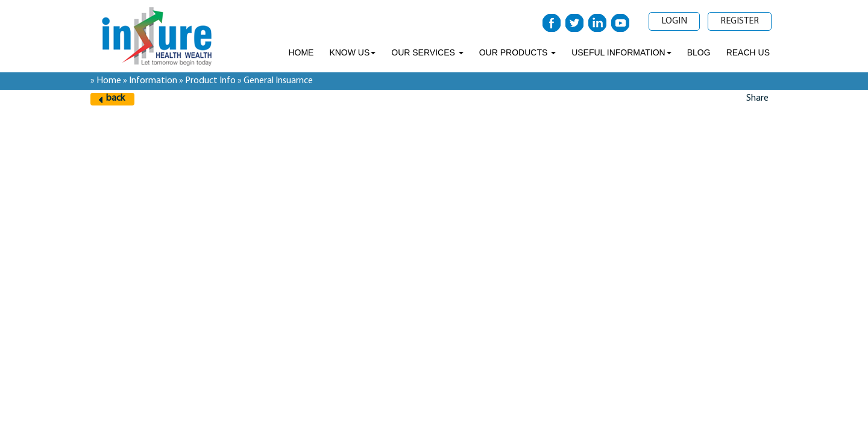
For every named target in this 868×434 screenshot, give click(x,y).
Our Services (427, 52)
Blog (699, 52)
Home (301, 52)
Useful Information (621, 52)
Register (740, 21)
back (115, 98)
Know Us (352, 52)
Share (757, 98)
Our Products (517, 52)
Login (674, 21)
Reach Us (748, 52)
